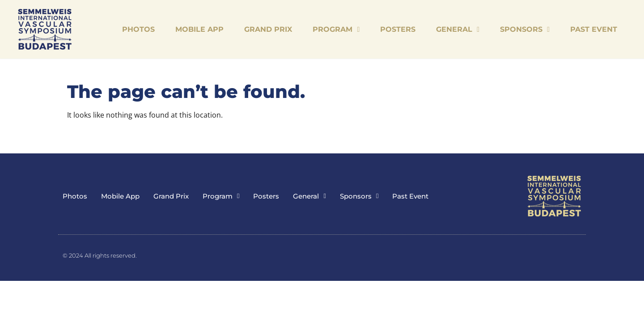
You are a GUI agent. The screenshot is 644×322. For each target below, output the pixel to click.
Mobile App (199, 29)
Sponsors (525, 30)
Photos (138, 29)
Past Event (594, 29)
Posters (398, 29)
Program (336, 30)
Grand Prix (268, 29)
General (458, 30)
